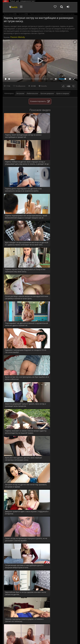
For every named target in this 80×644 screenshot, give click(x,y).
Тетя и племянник (16, 561)
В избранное (21, 86)
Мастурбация (14, 602)
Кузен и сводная (63, 93)
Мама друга (13, 504)
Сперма (12, 448)
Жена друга (13, 485)
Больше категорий (16, 626)
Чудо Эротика (11, 7)
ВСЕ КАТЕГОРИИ (16, 472)
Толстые (12, 616)
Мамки (12, 415)
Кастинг (12, 494)
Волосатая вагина (15, 588)
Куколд (12, 499)
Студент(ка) (13, 556)
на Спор (12, 518)
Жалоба (43, 86)
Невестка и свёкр (15, 513)
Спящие (12, 453)
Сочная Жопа (14, 443)
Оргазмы (12, 429)
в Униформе (13, 467)
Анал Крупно (14, 583)
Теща (11, 565)
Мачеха (12, 508)
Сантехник (13, 542)
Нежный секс (14, 611)
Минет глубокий (15, 607)
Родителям (26, 638)
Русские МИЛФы (15, 462)
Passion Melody (17, 37)
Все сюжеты (13, 570)
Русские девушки (47, 93)
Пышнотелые (14, 434)
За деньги (12, 489)
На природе (13, 424)
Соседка (12, 551)
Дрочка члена (14, 592)
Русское (12, 439)
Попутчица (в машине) (17, 532)
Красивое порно (15, 396)
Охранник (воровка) (16, 523)
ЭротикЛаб (9, 636)
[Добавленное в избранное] (58, 7)
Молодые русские (15, 420)
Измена (12, 410)
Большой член (14, 401)
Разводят (12, 537)
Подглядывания (15, 527)
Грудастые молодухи (17, 405)
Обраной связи (58, 640)
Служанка (13, 546)
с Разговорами (14, 458)
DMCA (46, 636)
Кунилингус (13, 597)
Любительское (32, 93)
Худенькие (13, 621)
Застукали (20, 93)
